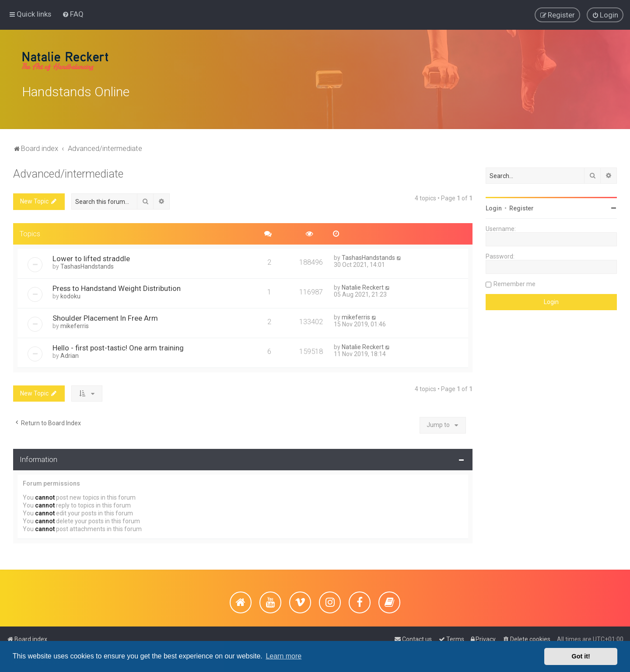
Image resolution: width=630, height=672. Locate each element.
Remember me (514, 282)
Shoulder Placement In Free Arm (105, 315)
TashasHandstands (87, 264)
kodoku (70, 294)
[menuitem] (73, 14)
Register (521, 206)
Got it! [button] (581, 656)
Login (494, 206)
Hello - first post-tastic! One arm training (118, 345)
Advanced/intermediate (68, 172)
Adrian (70, 353)
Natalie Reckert (363, 285)
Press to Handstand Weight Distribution (117, 286)
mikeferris (75, 323)
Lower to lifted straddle (91, 256)
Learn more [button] (283, 656)
